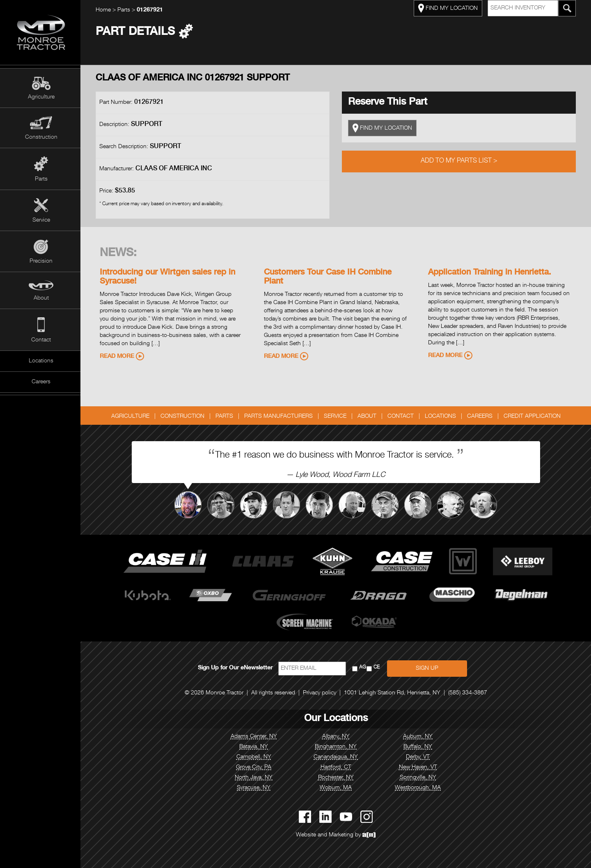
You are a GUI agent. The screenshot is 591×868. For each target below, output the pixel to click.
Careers (41, 382)
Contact (41, 340)
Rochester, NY (337, 778)
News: (119, 254)
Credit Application (533, 417)
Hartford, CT (337, 767)
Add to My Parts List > (460, 161)
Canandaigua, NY (337, 757)
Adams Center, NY (255, 737)
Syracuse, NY (254, 788)
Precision (41, 261)
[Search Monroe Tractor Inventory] (568, 8)
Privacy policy (320, 693)
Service (41, 220)
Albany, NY (337, 737)
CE (377, 668)
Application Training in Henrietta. (490, 273)
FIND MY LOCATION (449, 8)
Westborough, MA (419, 788)
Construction (41, 137)
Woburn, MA (337, 788)
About (41, 298)
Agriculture (41, 97)
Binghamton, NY (337, 747)
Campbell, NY (255, 757)
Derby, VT (419, 757)
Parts (41, 179)
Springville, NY (419, 778)
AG (363, 668)
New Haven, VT (419, 767)
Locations (41, 361)
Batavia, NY (254, 747)
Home (104, 10)
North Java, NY (254, 778)
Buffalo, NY (419, 747)
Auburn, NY (419, 737)
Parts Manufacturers (279, 417)
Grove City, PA (254, 767)
